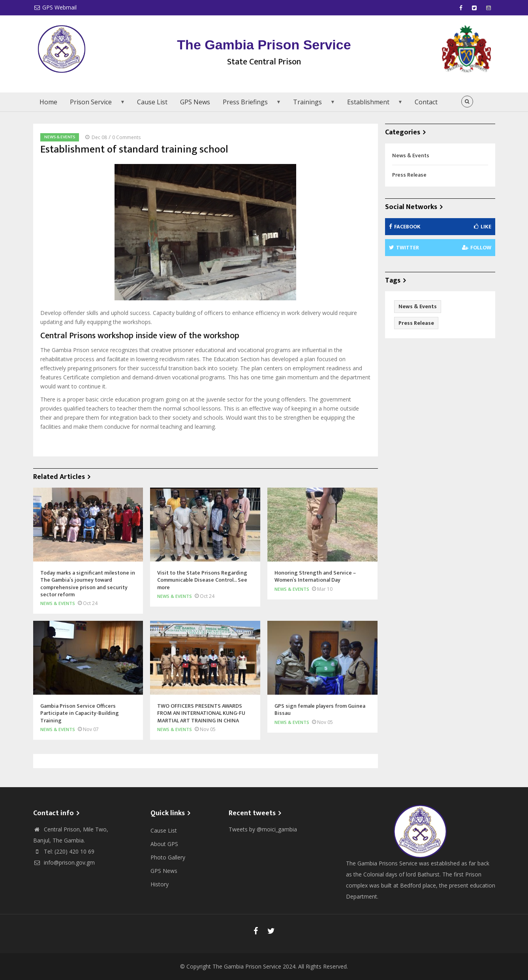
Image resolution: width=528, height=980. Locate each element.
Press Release (409, 175)
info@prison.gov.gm (64, 862)
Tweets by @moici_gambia (263, 829)
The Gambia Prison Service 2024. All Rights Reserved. (280, 966)
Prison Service (95, 105)
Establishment (372, 105)
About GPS (164, 844)
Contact (426, 102)
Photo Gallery (168, 857)
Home (48, 102)
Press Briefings (249, 105)
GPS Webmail (55, 7)
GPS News (195, 102)
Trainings (311, 105)
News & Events (60, 137)
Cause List (152, 102)
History (160, 884)
